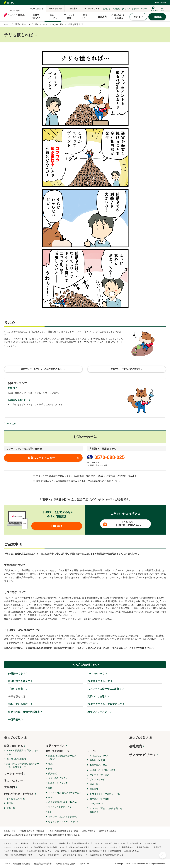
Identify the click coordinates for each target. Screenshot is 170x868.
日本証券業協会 (89, 831)
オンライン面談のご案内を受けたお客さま (106, 810)
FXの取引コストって (99, 681)
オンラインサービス (99, 775)
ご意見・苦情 (10, 831)
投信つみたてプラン (58, 778)
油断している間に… (19, 704)
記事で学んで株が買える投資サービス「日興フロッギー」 (23, 765)
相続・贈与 (95, 784)
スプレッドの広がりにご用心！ (104, 689)
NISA (51, 798)
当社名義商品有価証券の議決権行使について (105, 855)
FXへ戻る (11, 424)
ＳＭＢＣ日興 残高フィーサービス (65, 793)
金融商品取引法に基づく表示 (39, 851)
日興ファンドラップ (58, 783)
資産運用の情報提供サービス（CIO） (62, 757)
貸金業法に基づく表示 (72, 855)
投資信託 (52, 773)
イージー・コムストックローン (63, 817)
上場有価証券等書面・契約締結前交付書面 (89, 851)
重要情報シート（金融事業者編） (136, 847)
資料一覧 (11, 808)
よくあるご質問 (14, 799)
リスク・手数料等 (132, 9)
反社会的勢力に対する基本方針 (143, 843)
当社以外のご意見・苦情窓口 (32, 831)
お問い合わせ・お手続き (19, 794)
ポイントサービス (98, 780)
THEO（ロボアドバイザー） (62, 807)
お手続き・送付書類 (99, 799)
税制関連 (94, 789)
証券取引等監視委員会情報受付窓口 (63, 831)
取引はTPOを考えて (19, 681)
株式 (50, 764)
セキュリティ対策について (48, 855)
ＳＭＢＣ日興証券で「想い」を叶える (23, 752)
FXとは (12, 388)
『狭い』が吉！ (17, 689)
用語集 (10, 803)
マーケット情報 (13, 774)
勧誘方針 (25, 843)
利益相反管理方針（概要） (44, 843)
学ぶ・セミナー (13, 780)
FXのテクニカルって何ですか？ (105, 704)
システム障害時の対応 (13, 851)
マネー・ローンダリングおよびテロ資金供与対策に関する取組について (34, 847)
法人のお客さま (141, 738)
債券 (50, 769)
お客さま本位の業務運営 (79, 847)
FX (50, 812)
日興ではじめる (13, 746)
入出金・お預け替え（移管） (104, 770)
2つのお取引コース (99, 756)
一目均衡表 (14, 720)
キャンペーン (96, 804)
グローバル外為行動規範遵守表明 (18, 855)
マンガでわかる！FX (84, 665)
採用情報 (116, 9)
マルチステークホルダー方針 (105, 847)
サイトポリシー (11, 843)
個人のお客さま (16, 738)
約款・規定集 (61, 851)
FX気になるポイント (18, 400)
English (144, 9)
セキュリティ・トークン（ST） (64, 822)
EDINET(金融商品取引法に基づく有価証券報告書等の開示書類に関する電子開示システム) (42, 835)
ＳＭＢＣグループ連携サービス (105, 794)
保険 (50, 788)
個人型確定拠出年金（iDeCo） (63, 802)
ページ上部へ (163, 855)
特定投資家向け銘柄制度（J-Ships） (126, 851)
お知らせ (107, 9)
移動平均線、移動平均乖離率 (24, 712)
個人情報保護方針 (82, 843)
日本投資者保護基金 (108, 831)
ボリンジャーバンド (98, 712)
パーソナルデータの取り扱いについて (110, 843)
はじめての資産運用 (16, 759)
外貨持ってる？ (17, 674)
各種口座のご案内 (98, 765)
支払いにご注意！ (97, 696)
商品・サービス (55, 746)
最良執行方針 (65, 843)
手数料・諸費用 (97, 760)
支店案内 (9, 787)
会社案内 (136, 746)
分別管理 (158, 847)
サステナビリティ (143, 755)
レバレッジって (96, 674)
